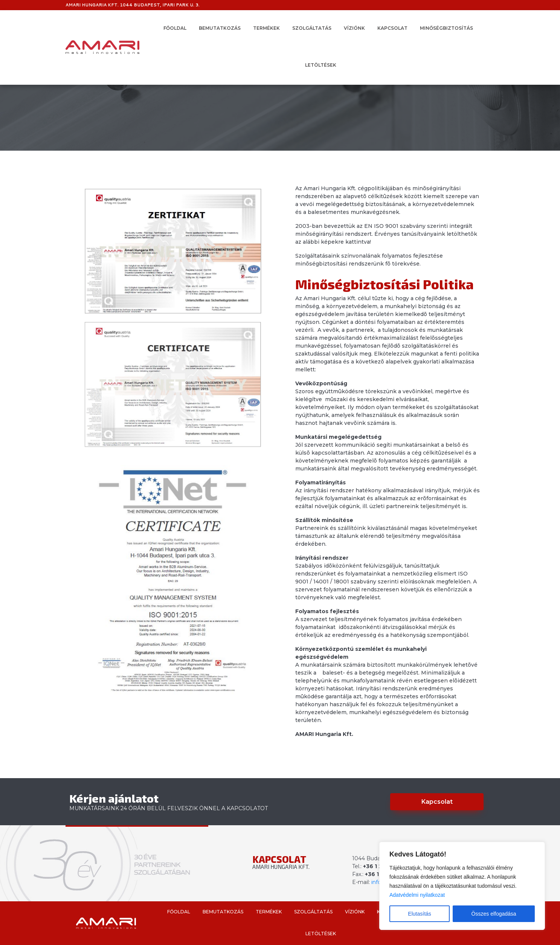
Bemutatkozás (220, 28)
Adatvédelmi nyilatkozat (417, 895)
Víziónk (354, 28)
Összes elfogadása (494, 914)
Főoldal (175, 28)
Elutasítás (419, 914)
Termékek (266, 28)
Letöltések (321, 65)
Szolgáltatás (312, 28)
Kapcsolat (392, 28)
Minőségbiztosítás (446, 28)
